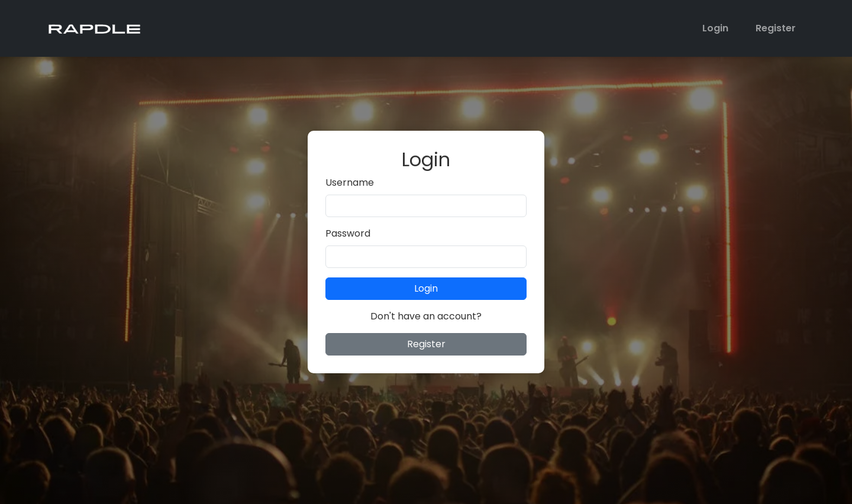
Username (350, 182)
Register (776, 28)
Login (715, 28)
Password (348, 233)
